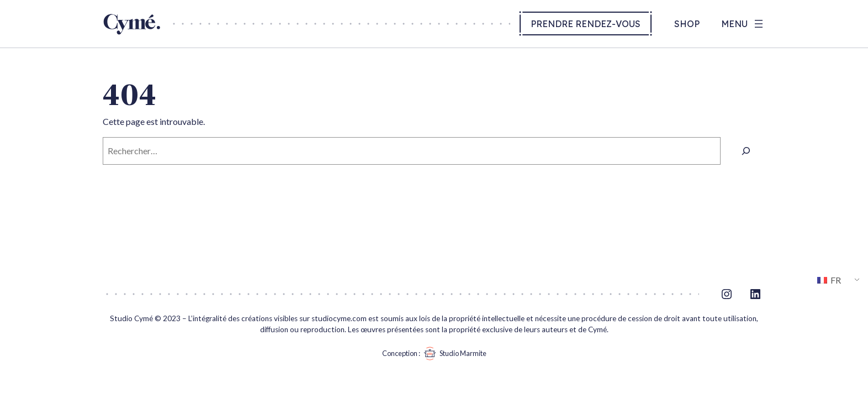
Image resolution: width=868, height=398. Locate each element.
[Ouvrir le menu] (743, 24)
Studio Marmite (453, 354)
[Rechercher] (746, 151)
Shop (687, 24)
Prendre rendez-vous (586, 24)
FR (829, 280)
